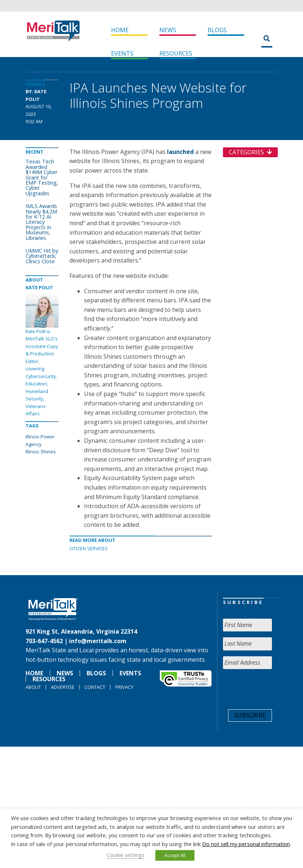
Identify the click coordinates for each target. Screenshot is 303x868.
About (33, 687)
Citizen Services (89, 548)
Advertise (63, 687)
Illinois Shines (41, 452)
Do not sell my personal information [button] (246, 844)
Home (120, 30)
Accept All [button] (175, 855)
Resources (176, 53)
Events (122, 53)
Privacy (124, 687)
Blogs (217, 30)
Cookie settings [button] (126, 855)
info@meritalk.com (98, 641)
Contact (95, 687)
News (168, 30)
